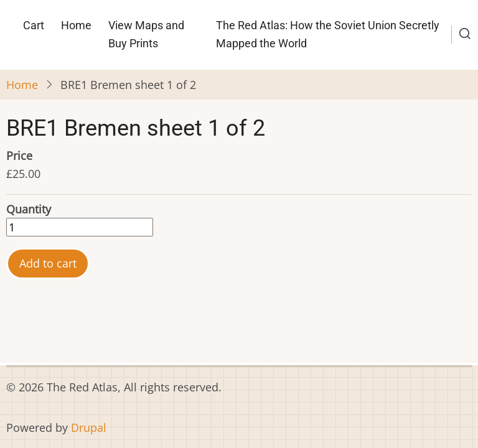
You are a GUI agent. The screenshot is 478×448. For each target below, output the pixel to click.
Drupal (89, 427)
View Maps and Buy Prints (146, 34)
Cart (34, 25)
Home (76, 25)
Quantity (29, 209)
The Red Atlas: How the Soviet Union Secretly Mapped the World (328, 34)
